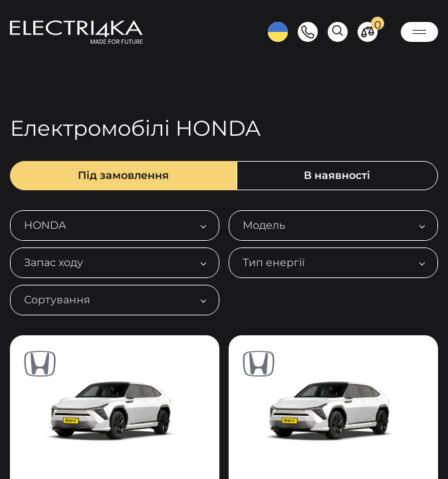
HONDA (45, 225)
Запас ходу (54, 262)
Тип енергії (274, 262)
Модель (264, 225)
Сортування (57, 300)
